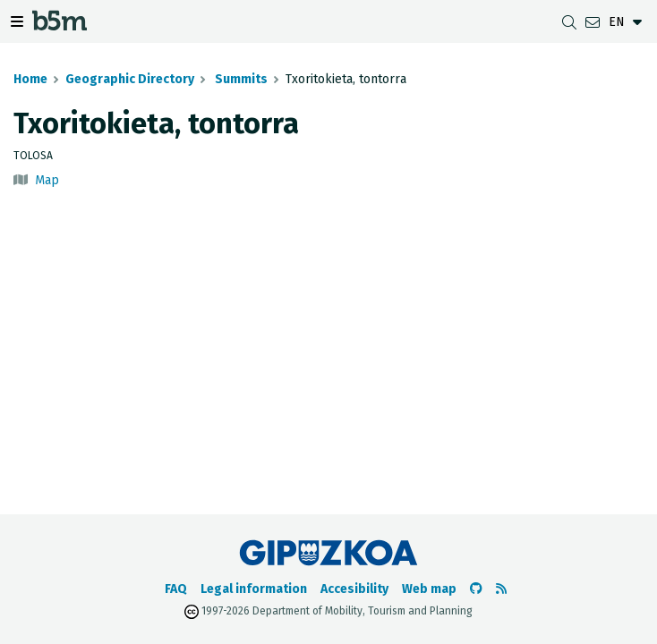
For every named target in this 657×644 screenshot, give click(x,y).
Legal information (254, 589)
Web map (429, 589)
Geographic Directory (130, 79)
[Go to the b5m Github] (476, 589)
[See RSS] (501, 589)
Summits (240, 79)
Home (30, 79)
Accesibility (354, 589)
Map (47, 180)
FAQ (176, 589)
